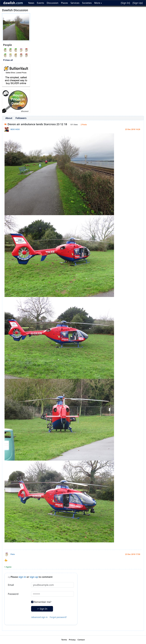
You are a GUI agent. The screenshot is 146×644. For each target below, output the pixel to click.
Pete (13, 554)
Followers (21, 118)
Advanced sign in (40, 617)
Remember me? (43, 602)
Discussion (53, 3)
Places (64, 3)
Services (75, 3)
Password (13, 594)
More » (98, 3)
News (31, 3)
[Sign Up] (138, 3)
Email (11, 585)
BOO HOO (15, 129)
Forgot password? (58, 617)
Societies (87, 3)
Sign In (42, 609)
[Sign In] (125, 3)
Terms (64, 640)
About (9, 118)
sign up (34, 577)
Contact (81, 640)
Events (40, 3)
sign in (22, 577)
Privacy (72, 640)
